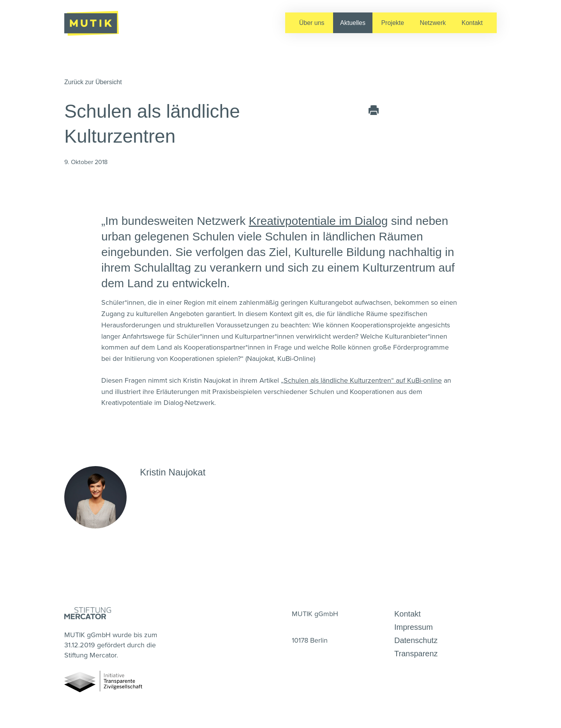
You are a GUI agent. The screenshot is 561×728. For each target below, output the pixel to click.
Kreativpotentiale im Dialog (318, 221)
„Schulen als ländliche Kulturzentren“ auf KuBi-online (361, 380)
